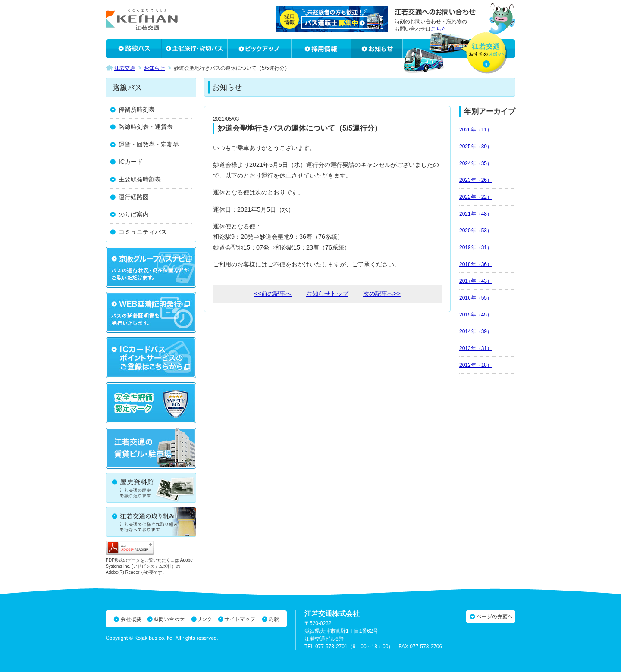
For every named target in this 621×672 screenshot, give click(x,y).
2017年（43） (476, 281)
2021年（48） (476, 214)
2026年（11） (476, 130)
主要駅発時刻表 (140, 179)
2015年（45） (476, 315)
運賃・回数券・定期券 (149, 144)
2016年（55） (476, 298)
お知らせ (154, 68)
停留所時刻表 (137, 109)
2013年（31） (476, 348)
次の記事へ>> (382, 294)
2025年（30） (476, 147)
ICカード (131, 162)
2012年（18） (476, 365)
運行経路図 (134, 197)
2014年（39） (476, 331)
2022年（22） (476, 197)
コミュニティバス (143, 232)
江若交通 (125, 68)
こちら (439, 29)
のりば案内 (134, 214)
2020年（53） (476, 231)
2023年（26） (476, 180)
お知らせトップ (327, 294)
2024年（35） (476, 163)
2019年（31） (476, 247)
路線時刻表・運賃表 (146, 127)
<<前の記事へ (273, 294)
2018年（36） (476, 264)
